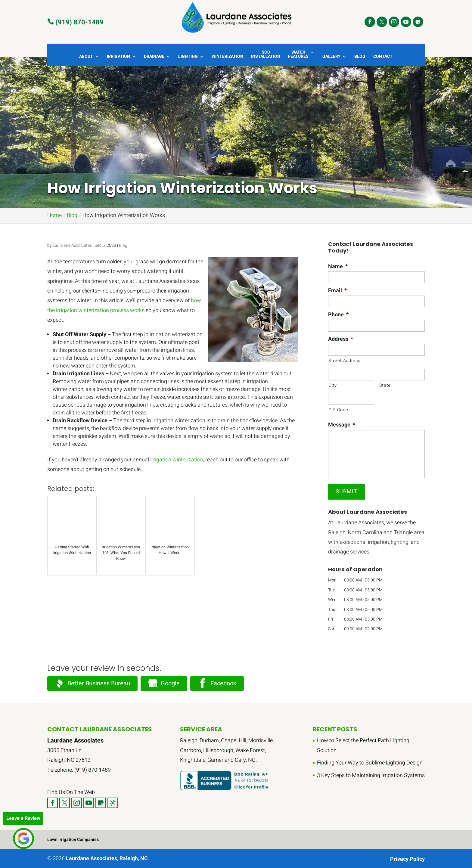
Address (341, 339)
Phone (338, 315)
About (86, 57)
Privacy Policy (407, 859)
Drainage (154, 57)
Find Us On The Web (71, 792)
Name (338, 267)
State (385, 385)
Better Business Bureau (92, 683)
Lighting (188, 57)
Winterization (227, 57)
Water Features (298, 55)
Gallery (331, 57)
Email (337, 291)
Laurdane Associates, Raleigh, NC (107, 859)
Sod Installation (266, 55)
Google (164, 683)
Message (342, 425)
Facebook (217, 683)
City (333, 385)
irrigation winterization (177, 460)
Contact (383, 57)
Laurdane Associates (72, 245)
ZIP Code (338, 410)
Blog (360, 57)
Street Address (344, 361)
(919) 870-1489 (75, 22)
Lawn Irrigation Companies (73, 840)
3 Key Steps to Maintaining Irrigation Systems (371, 775)
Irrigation (118, 57)
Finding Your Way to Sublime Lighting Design (370, 763)
